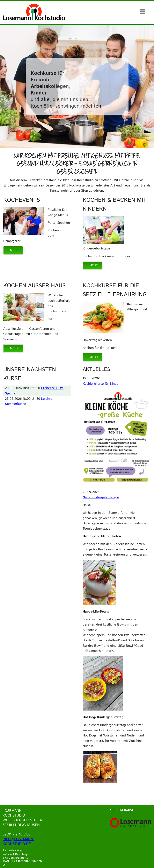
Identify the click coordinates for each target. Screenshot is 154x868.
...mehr (13, 250)
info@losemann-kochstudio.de (19, 842)
